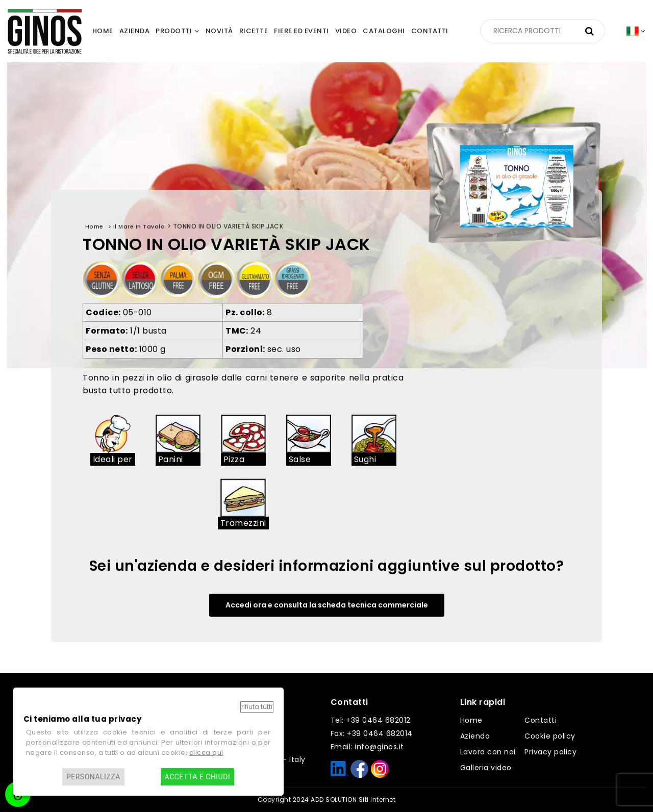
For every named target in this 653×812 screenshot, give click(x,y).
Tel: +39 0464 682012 (371, 720)
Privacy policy (550, 752)
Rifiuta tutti (257, 707)
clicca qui (206, 753)
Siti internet (377, 800)
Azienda (475, 736)
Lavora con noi (488, 752)
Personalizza (93, 777)
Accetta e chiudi (198, 777)
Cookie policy (550, 736)
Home (471, 720)
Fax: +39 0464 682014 (372, 733)
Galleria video (486, 768)
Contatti (541, 720)
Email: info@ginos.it (367, 747)
